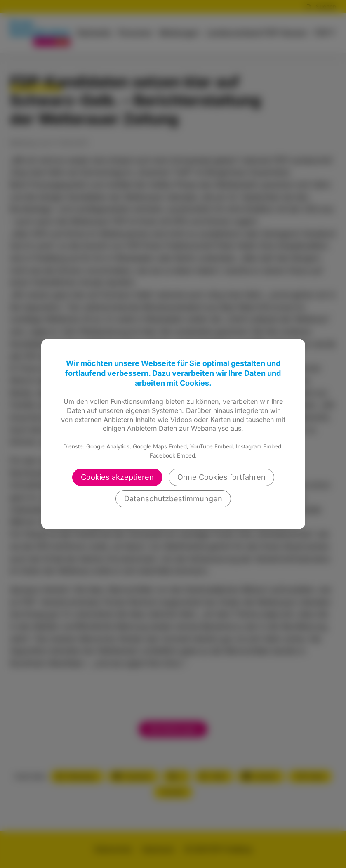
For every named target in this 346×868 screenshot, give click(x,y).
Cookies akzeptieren (117, 477)
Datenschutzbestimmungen (173, 499)
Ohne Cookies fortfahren (221, 477)
